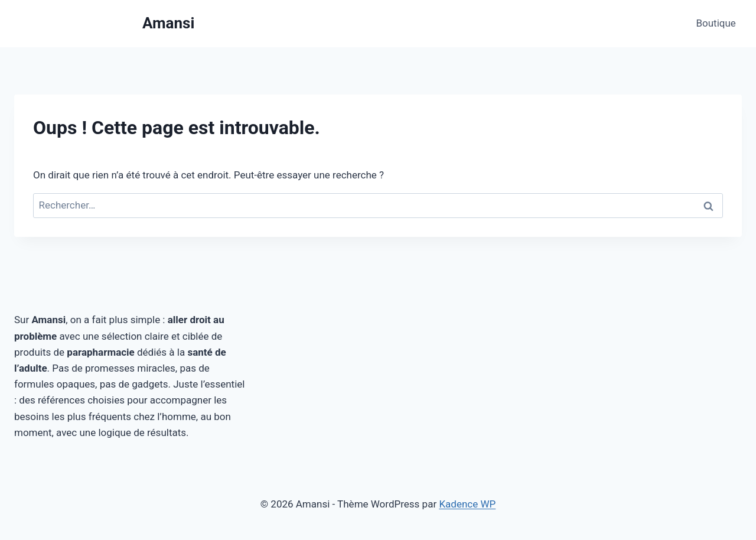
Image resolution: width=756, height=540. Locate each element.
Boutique (716, 23)
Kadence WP (467, 504)
